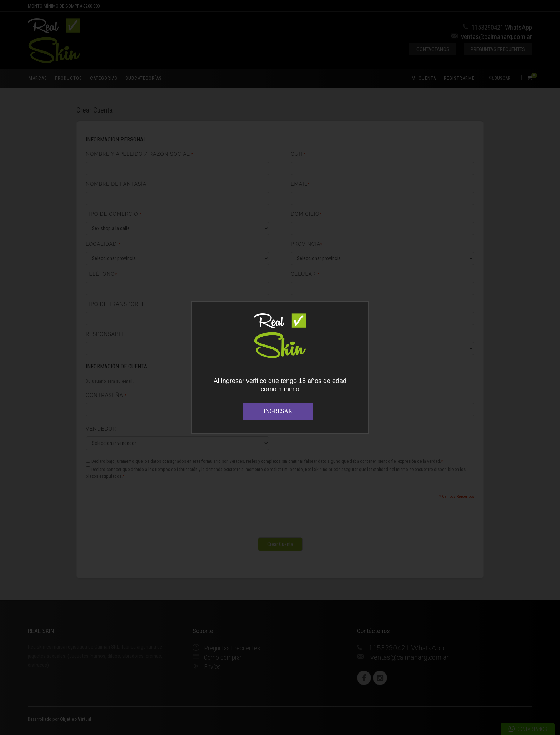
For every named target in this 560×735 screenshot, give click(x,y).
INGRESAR (278, 411)
